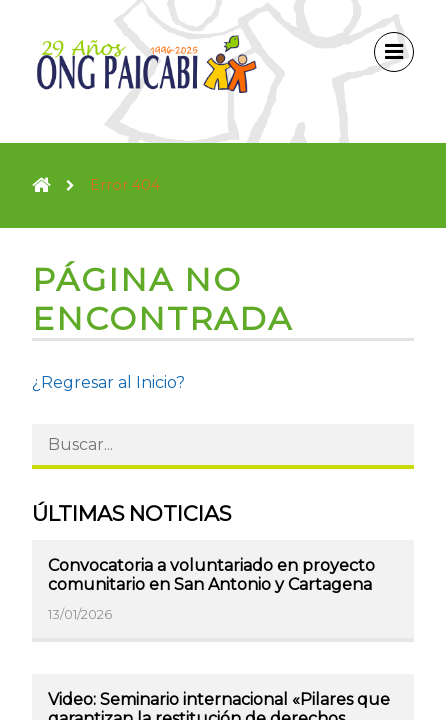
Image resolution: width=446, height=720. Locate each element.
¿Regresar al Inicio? (108, 382)
